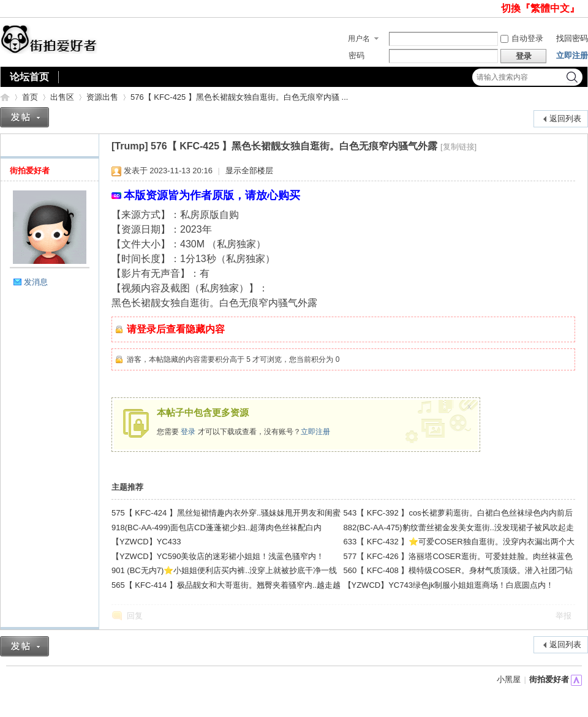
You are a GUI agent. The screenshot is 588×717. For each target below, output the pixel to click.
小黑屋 (509, 679)
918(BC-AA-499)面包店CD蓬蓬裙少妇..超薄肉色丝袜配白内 (217, 527)
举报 (563, 616)
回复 (135, 616)
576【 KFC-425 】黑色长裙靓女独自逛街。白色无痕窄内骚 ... (239, 97)
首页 (30, 97)
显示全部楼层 (249, 171)
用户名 (359, 39)
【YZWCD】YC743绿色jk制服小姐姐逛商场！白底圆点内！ (449, 585)
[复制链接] (458, 147)
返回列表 (565, 118)
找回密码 (572, 38)
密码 (356, 55)
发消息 (36, 282)
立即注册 (572, 55)
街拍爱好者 (5, 97)
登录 (188, 432)
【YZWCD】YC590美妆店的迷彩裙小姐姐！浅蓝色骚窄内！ (218, 556)
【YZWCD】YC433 (146, 542)
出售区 (62, 97)
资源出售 (102, 97)
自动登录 (522, 38)
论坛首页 (29, 77)
